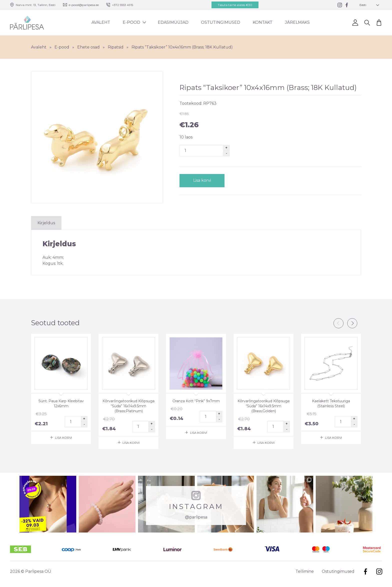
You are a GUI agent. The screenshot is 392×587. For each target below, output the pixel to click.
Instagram (379, 571)
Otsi (367, 22)
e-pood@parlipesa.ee (84, 5)
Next (352, 323)
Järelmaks (297, 22)
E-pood (131, 22)
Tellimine (305, 571)
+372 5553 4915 (122, 5)
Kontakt (263, 22)
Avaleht (101, 22)
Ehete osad (88, 47)
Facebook (365, 571)
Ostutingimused (221, 22)
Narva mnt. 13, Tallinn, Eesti (36, 5)
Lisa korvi (202, 180)
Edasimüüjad (173, 22)
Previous (338, 323)
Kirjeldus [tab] (46, 223)
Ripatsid (116, 47)
